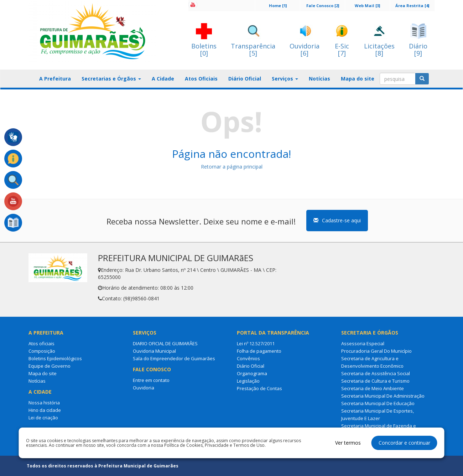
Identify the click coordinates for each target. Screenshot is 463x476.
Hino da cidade (45, 410)
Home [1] (278, 6)
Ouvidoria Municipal (154, 351)
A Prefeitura (55, 79)
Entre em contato (151, 380)
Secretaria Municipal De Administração (383, 396)
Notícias (319, 79)
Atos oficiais (41, 343)
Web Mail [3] (367, 6)
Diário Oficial (245, 79)
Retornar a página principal (232, 167)
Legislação (248, 381)
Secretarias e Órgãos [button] (111, 79)
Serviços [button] (285, 79)
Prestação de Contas (259, 388)
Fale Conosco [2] (323, 6)
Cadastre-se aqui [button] (337, 220)
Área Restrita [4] (412, 6)
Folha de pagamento (259, 351)
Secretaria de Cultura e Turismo (375, 381)
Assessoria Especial (363, 343)
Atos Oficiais (201, 79)
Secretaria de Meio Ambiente (373, 388)
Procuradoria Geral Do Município (376, 351)
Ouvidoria (144, 388)
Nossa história (44, 403)
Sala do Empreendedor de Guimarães (174, 358)
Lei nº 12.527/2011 (256, 343)
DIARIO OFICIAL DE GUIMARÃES (165, 343)
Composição (42, 351)
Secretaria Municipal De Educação (378, 403)
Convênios (248, 358)
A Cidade (163, 79)
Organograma (252, 373)
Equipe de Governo (50, 366)
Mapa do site (358, 79)
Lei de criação (43, 418)
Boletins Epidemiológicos (55, 358)
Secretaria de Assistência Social (376, 373)
